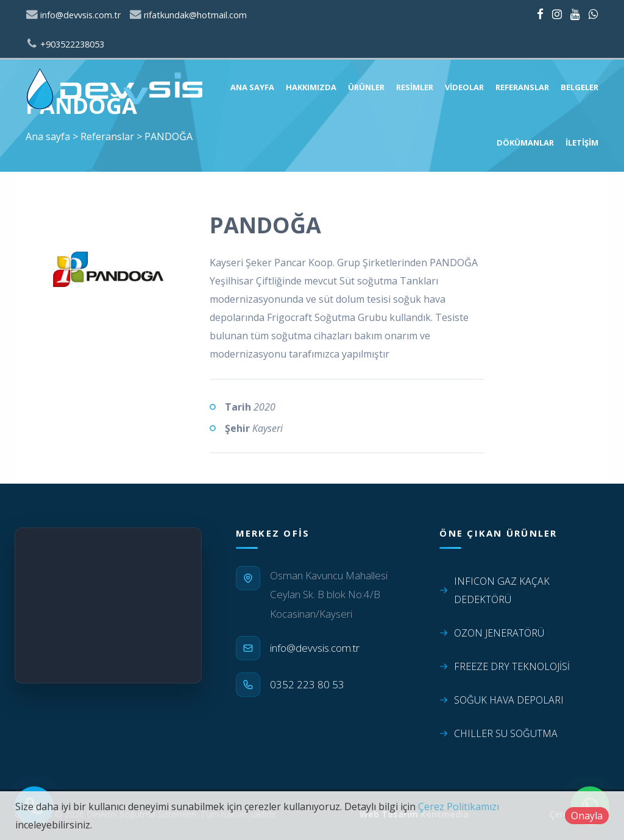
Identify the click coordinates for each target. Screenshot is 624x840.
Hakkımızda (311, 87)
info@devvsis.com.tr (73, 15)
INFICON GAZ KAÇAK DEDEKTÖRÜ (495, 590)
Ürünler (366, 87)
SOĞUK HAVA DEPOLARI (502, 700)
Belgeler (580, 87)
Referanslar (522, 87)
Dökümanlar (525, 143)
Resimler (415, 87)
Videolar (464, 87)
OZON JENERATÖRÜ (492, 633)
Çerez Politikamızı (459, 806)
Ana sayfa (252, 87)
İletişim (582, 143)
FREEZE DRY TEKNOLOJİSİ (505, 666)
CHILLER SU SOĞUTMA (498, 733)
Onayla (587, 816)
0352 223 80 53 (307, 684)
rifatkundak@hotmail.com (188, 15)
